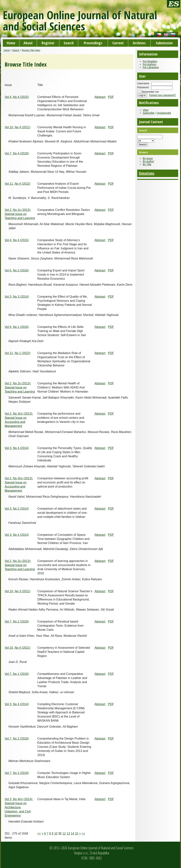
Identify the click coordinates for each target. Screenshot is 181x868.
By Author (148, 161)
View (146, 110)
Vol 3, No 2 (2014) (17, 509)
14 (72, 834)
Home (11, 43)
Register (48, 43)
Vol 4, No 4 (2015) (17, 97)
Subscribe (149, 113)
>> (84, 834)
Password (143, 87)
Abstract (100, 97)
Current (118, 43)
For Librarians (151, 67)
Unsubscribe (164, 113)
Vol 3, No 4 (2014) (17, 448)
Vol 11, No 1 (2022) (18, 353)
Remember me (150, 92)
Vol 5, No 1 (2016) (17, 327)
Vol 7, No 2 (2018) (17, 622)
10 (56, 834)
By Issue (148, 158)
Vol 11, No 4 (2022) (18, 184)
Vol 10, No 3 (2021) (18, 591)
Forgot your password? (163, 95)
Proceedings (93, 43)
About (28, 43)
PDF (111, 97)
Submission (164, 43)
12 (64, 834)
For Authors (149, 64)
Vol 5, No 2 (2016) (17, 270)
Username (143, 83)
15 (77, 834)
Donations (147, 173)
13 (68, 834)
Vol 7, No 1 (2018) (17, 674)
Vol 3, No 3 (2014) (17, 297)
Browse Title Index (31, 50)
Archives (139, 43)
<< (39, 834)
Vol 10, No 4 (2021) (18, 127)
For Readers (150, 61)
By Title (147, 164)
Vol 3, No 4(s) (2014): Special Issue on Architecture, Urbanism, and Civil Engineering (19, 807)
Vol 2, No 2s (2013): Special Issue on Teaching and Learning (20, 214)
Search (69, 43)
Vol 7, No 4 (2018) (17, 153)
